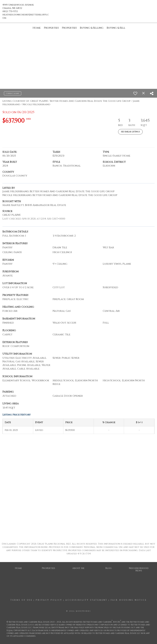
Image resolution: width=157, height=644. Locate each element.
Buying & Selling (92, 28)
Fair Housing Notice (129, 600)
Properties (51, 28)
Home (37, 28)
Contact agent (13, 93)
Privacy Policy (49, 600)
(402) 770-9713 (10, 11)
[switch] (135, 93)
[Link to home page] (78, 7)
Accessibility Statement (86, 600)
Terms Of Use (21, 600)
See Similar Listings (130, 132)
